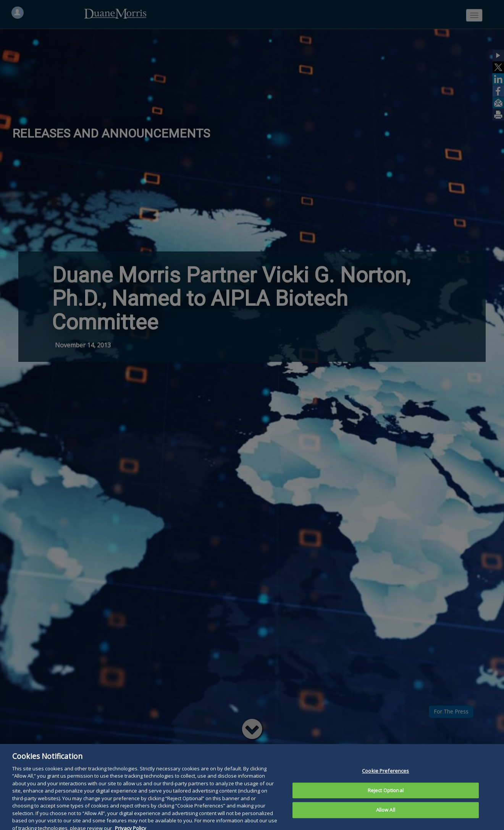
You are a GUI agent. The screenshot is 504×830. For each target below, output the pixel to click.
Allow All (386, 815)
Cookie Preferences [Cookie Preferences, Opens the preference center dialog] (385, 776)
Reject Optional (386, 796)
